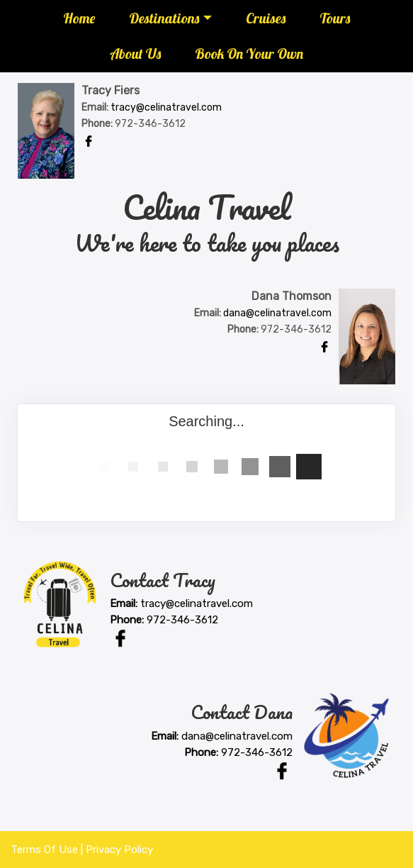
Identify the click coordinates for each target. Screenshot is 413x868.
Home (79, 18)
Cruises (266, 18)
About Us (135, 54)
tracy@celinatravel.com (166, 107)
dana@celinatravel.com (277, 313)
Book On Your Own (249, 54)
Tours (335, 18)
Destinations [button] (164, 18)
